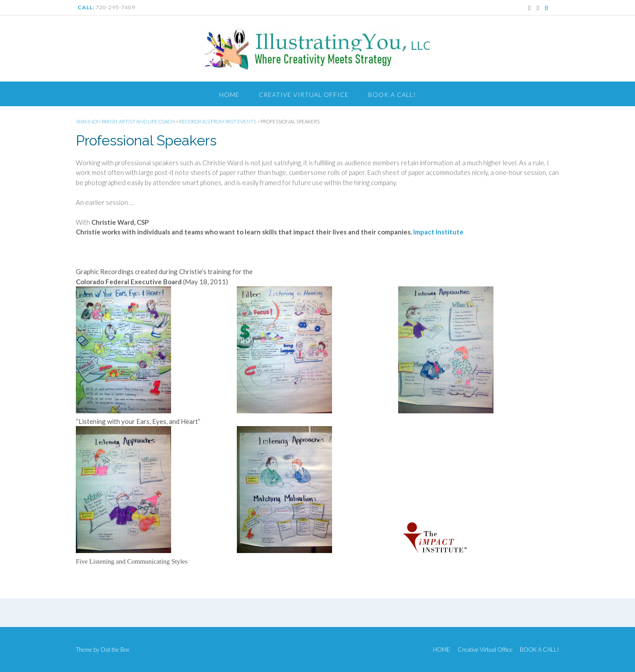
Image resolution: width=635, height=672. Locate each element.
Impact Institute (438, 232)
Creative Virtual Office (304, 95)
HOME (229, 95)
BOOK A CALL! (392, 95)
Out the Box (115, 650)
